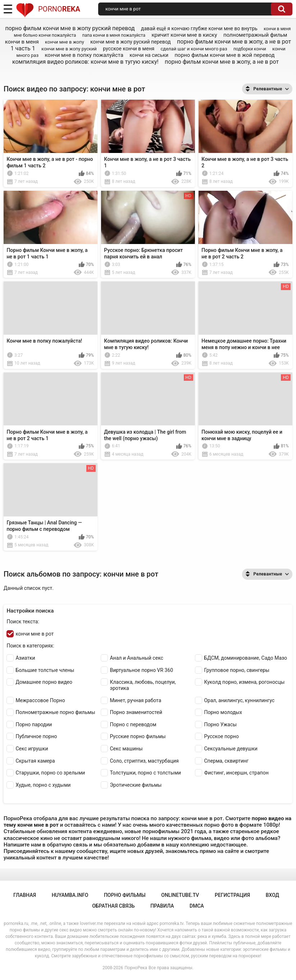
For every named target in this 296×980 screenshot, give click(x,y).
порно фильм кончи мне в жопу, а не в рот (222, 62)
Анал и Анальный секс (136, 658)
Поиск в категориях (30, 646)
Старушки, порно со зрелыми (50, 773)
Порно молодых (223, 712)
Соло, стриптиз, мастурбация (144, 761)
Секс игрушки (32, 749)
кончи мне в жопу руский (69, 49)
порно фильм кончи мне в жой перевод (224, 55)
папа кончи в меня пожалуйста (114, 35)
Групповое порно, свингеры (236, 670)
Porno (48, 9)
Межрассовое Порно (40, 700)
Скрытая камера (35, 761)
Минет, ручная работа (135, 700)
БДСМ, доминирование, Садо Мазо (245, 658)
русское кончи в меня (129, 49)
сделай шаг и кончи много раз (194, 49)
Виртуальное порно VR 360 (141, 670)
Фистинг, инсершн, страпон (236, 773)
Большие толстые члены (45, 670)
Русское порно (221, 736)
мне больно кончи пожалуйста (45, 35)
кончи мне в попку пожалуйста (84, 55)
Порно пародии (34, 724)
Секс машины (126, 749)
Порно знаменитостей (136, 712)
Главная (25, 895)
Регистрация (232, 895)
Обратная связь (113, 906)
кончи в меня (277, 29)
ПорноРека (136, 968)
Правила (162, 906)
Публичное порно (36, 736)
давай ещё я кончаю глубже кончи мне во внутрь (199, 28)
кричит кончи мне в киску (184, 35)
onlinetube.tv (180, 895)
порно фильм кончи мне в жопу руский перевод (70, 28)
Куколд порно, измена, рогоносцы (244, 682)
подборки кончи (250, 49)
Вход (272, 895)
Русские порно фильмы (138, 736)
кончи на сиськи (149, 55)
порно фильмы (125, 895)
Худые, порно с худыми (43, 785)
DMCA (197, 906)
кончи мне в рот (35, 634)
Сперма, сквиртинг (226, 761)
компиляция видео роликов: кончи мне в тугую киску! (85, 62)
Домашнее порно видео (44, 682)
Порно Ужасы (220, 724)
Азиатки (25, 658)
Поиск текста (22, 622)
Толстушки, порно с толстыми (145, 773)
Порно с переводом (133, 724)
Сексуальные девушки (231, 749)
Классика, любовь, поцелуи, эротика (143, 685)
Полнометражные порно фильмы (55, 712)
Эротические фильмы (136, 785)
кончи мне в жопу (64, 42)
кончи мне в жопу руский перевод (131, 42)
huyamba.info (70, 895)
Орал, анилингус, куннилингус (239, 700)
